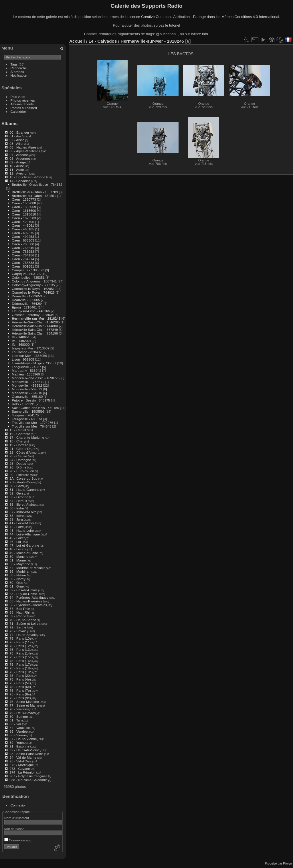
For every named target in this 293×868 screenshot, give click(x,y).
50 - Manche (19, 556)
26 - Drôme (18, 467)
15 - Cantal (18, 430)
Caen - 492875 (23, 233)
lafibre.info (200, 34)
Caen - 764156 (23, 255)
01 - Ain (15, 136)
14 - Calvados (20, 181)
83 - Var (15, 724)
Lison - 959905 (23, 359)
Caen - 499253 (23, 237)
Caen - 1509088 (24, 203)
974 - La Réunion (22, 772)
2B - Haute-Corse (23, 482)
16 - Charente (20, 434)
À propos (17, 72)
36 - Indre (17, 508)
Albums (9, 123)
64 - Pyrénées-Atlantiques (29, 597)
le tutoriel (173, 25)
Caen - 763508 (23, 244)
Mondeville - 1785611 (28, 382)
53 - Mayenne (20, 564)
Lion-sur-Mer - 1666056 (29, 356)
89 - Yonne (17, 743)
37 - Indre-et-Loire (23, 512)
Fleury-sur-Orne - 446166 (31, 311)
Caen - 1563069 (24, 207)
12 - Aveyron (19, 173)
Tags (14, 64)
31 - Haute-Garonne (24, 490)
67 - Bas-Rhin (20, 609)
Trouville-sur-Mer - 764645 (31, 426)
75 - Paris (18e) (21, 668)
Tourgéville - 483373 (27, 419)
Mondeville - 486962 (27, 385)
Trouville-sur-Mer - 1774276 (32, 423)
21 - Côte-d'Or (20, 449)
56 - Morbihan (20, 571)
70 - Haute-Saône (23, 620)
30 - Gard (17, 486)
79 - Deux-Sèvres (23, 713)
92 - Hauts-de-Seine (24, 750)
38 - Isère (17, 516)
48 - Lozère (18, 549)
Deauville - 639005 (26, 300)
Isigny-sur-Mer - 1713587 (30, 348)
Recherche (19, 68)
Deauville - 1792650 (27, 296)
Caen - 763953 (23, 251)
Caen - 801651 (23, 266)
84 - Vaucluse (20, 728)
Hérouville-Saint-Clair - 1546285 (36, 322)
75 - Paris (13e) (21, 649)
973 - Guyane (20, 769)
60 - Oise (16, 583)
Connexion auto (18, 840)
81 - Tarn (16, 720)
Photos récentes (23, 100)
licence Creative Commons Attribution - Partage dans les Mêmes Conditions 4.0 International (204, 17)
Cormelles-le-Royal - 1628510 (34, 289)
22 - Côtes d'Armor (23, 452)
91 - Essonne (19, 746)
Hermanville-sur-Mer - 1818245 (36, 318)
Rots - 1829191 (23, 404)
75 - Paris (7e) (20, 690)
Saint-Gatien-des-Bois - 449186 (35, 408)
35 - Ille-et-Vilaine (22, 504)
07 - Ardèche (19, 155)
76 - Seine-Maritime (24, 702)
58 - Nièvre (18, 575)
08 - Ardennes (20, 158)
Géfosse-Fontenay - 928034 (33, 315)
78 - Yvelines (19, 709)
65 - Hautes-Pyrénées (26, 601)
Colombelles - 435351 (28, 277)
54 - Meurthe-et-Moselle (27, 568)
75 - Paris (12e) (21, 646)
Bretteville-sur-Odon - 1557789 (35, 192)
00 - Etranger (19, 132)
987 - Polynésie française (28, 776)
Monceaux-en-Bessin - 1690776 (36, 378)
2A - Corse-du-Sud (23, 478)
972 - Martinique (22, 765)
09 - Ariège (18, 162)
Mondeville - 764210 (27, 393)
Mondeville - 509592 (27, 389)
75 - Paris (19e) (21, 672)
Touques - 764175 (25, 415)
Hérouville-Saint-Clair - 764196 (35, 333)
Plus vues (18, 97)
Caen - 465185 (23, 229)
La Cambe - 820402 (27, 352)
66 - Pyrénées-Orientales (28, 605)
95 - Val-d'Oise (20, 761)
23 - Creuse (18, 456)
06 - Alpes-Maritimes (25, 151)
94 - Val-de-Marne (23, 757)
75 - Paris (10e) (21, 638)
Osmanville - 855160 (27, 397)
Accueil (77, 41)
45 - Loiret (17, 538)
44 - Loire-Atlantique (25, 534)
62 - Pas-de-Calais (23, 590)
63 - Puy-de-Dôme (23, 594)
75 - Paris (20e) (21, 676)
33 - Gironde (19, 497)
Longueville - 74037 (26, 367)
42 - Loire (17, 527)
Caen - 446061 (23, 225)
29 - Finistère (19, 475)
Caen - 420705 (23, 222)
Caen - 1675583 (24, 218)
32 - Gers (16, 493)
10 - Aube (17, 166)
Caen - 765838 (23, 263)
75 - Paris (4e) (20, 679)
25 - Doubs (18, 463)
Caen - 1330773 (24, 199)
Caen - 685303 (23, 240)
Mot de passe (14, 829)
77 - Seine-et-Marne (24, 705)
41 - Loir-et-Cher (22, 523)
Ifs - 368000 (21, 344)
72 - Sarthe (18, 627)
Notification (19, 75)
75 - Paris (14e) (21, 653)
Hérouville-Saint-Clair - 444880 (35, 326)
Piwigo (287, 863)
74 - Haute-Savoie (23, 635)
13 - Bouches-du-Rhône (27, 177)
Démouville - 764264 (27, 303)
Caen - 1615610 (24, 214)
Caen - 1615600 (24, 210)
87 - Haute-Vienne (23, 739)
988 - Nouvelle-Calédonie (28, 780)
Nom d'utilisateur (17, 818)
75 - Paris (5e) (20, 683)
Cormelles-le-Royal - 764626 (33, 292)
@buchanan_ (167, 34)
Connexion (19, 805)
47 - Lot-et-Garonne (24, 545)
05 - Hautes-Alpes (23, 147)
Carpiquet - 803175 (26, 274)
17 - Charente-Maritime (27, 437)
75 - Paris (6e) (20, 687)
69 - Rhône (18, 616)
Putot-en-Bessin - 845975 (31, 400)
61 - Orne (17, 586)
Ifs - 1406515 (22, 337)
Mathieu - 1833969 (26, 374)
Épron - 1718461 (24, 307)
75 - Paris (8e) (20, 694)
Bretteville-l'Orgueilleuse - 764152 (37, 184)
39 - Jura (16, 519)
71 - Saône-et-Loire (24, 623)
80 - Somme (19, 716)
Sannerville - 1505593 (28, 411)
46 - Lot (15, 542)
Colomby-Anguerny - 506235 (33, 285)
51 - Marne (18, 560)
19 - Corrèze (19, 445)
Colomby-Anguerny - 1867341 (34, 281)
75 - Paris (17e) (21, 664)
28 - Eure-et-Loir (22, 471)
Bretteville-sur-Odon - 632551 (34, 196)
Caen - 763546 (23, 248)
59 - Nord (16, 579)
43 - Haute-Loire (22, 530)
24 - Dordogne (20, 460)
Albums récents (22, 104)
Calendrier (18, 111)
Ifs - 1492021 (22, 341)
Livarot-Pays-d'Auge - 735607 (34, 363)
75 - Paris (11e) (21, 642)
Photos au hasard (24, 108)
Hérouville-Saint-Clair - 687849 (35, 330)
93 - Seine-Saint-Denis (26, 754)
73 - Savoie (18, 631)
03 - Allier (16, 144)
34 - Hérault (18, 501)
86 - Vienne (18, 735)
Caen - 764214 (23, 259)
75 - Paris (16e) (21, 661)
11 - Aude (17, 170)
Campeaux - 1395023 (28, 270)
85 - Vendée (18, 731)
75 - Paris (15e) (21, 657)
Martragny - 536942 (26, 370)
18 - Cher (16, 441)
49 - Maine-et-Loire (24, 553)
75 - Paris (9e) (20, 698)
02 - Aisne (17, 140)
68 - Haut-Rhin (20, 612)
